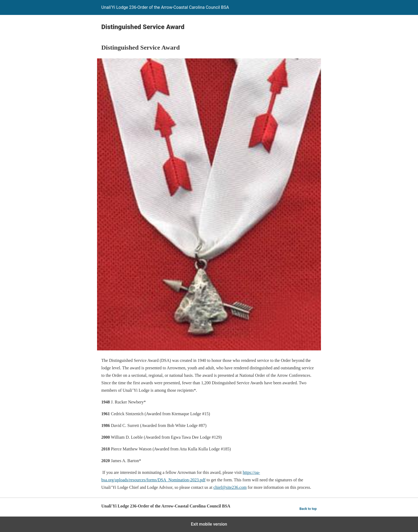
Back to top (308, 509)
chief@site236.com (230, 487)
